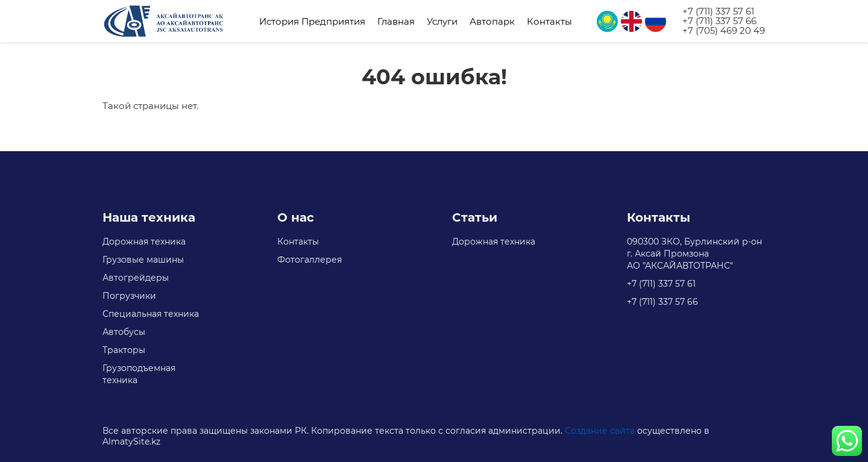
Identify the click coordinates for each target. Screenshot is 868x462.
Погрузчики (129, 296)
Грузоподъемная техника (139, 374)
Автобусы (124, 332)
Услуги (442, 21)
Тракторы (124, 350)
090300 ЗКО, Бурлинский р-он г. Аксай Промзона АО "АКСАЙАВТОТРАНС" (694, 254)
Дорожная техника (144, 242)
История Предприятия (312, 21)
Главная (396, 21)
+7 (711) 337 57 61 (718, 11)
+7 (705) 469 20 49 (724, 31)
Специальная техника (151, 314)
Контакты (549, 21)
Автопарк (492, 21)
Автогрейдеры (136, 278)
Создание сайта (600, 431)
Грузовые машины (143, 260)
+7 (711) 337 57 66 (719, 21)
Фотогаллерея (310, 260)
